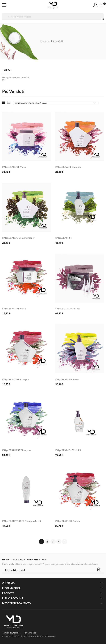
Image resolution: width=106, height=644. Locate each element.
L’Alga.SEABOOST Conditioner (18, 238)
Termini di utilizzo (10, 633)
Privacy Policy (30, 633)
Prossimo (65, 542)
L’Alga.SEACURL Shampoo (16, 379)
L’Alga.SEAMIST (64, 238)
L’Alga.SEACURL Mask (14, 308)
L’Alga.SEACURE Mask (14, 167)
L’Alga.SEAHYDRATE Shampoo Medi (21, 521)
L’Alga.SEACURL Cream (68, 521)
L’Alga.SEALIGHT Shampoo (16, 450)
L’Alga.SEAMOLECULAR (68, 450)
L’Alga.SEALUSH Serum (67, 379)
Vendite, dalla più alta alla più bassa (56, 103)
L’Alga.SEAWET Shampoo (68, 167)
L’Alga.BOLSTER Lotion (68, 308)
